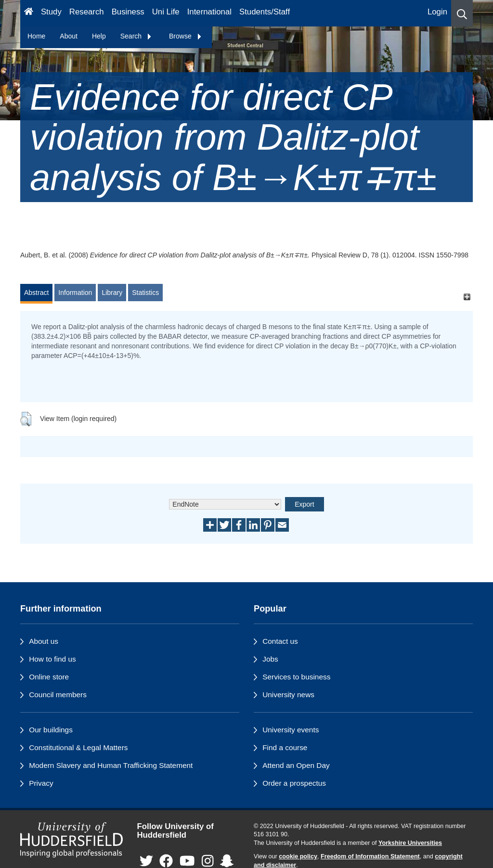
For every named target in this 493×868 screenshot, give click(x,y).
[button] (462, 13)
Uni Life (166, 12)
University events (291, 730)
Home (36, 36)
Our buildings (51, 730)
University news (288, 695)
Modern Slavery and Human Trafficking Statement (111, 765)
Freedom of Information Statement (370, 856)
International (209, 12)
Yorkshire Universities (410, 843)
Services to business (296, 677)
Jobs (270, 659)
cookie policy (298, 856)
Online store (49, 677)
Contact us (280, 641)
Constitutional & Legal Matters (78, 747)
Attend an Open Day (296, 765)
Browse (186, 36)
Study (51, 12)
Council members (58, 695)
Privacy (41, 783)
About (69, 36)
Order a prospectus (294, 783)
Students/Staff (265, 12)
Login (437, 12)
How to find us (52, 659)
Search (136, 36)
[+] (467, 297)
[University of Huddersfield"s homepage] (71, 840)
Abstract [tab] (36, 293)
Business (128, 12)
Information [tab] (75, 293)
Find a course (285, 747)
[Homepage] (29, 13)
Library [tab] (112, 293)
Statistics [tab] (145, 293)
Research (87, 12)
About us (44, 641)
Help (99, 36)
